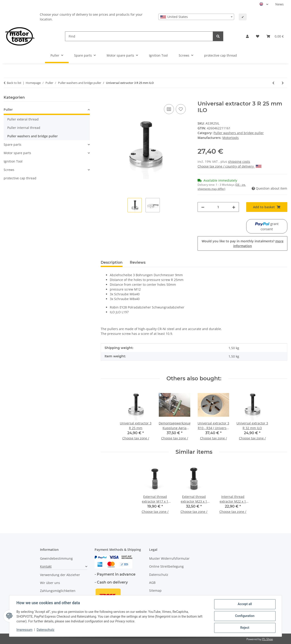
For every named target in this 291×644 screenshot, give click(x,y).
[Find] (139, 36)
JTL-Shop (267, 639)
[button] (247, 36)
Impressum (25, 630)
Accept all (245, 604)
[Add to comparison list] (169, 109)
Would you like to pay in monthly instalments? (243, 243)
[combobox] (196, 17)
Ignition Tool (13, 161)
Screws (9, 170)
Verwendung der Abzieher (60, 575)
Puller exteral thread (23, 119)
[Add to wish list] (181, 109)
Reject (245, 628)
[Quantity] (218, 207)
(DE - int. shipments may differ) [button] (222, 187)
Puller (8, 109)
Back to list (14, 83)
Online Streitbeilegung (166, 566)
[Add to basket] (104, 98)
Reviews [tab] (138, 262)
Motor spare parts (17, 153)
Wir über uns (50, 583)
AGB (152, 583)
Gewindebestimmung (56, 558)
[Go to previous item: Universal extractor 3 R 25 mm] (273, 83)
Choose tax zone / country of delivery (230, 166)
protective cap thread (20, 178)
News (280, 4)
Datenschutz (46, 630)
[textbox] (196, 17)
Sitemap (155, 590)
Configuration (245, 616)
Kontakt (46, 566)
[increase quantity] (234, 207)
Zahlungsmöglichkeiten (58, 591)
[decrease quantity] (203, 207)
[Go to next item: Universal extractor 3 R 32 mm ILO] (283, 83)
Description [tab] (112, 262)
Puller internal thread (24, 128)
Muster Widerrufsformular (169, 558)
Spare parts (13, 144)
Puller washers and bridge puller (239, 133)
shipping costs (239, 162)
